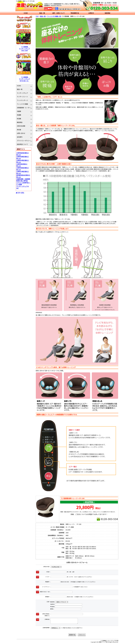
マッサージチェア (22, 93)
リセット (82, 635)
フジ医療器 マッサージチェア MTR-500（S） (24, 79)
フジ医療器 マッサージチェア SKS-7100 (24, 49)
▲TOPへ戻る (20, 193)
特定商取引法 (75, 13)
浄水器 (19, 130)
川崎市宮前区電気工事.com (23, 169)
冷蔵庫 (19, 111)
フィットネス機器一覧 (54, 16)
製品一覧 (42, 13)
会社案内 (20, 137)
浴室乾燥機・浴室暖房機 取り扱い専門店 (23, 180)
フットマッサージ (22, 100)
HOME (26, 13)
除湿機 (19, 119)
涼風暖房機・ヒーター (24, 108)
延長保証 (108, 13)
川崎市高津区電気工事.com (23, 154)
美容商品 (20, 122)
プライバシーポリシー (24, 141)
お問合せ (91, 13)
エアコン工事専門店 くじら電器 (23, 184)
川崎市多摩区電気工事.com (23, 157)
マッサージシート (22, 97)
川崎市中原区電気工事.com (23, 161)
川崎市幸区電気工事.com (22, 165)
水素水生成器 (21, 126)
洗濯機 (19, 115)
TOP (37, 16)
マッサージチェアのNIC (23, 187)
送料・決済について (58, 13)
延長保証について (22, 144)
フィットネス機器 (22, 104)
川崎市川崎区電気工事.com (23, 172)
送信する (72, 635)
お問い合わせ (21, 133)
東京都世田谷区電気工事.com (23, 176)
